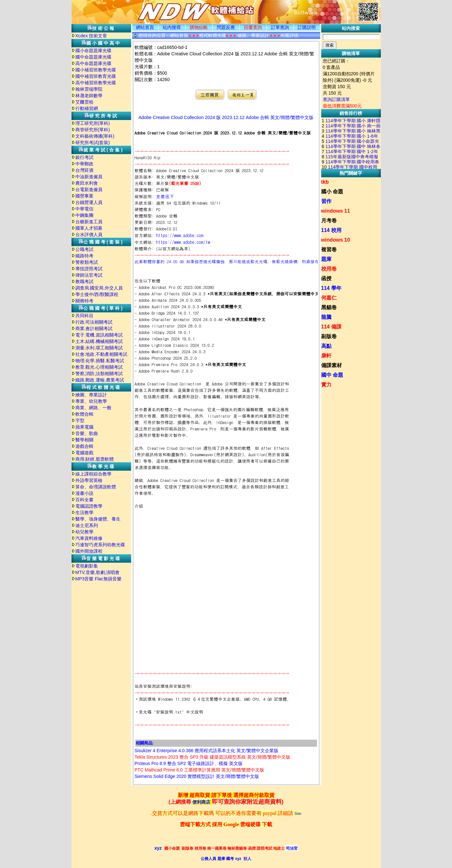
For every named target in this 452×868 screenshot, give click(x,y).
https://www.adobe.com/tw (183, 242)
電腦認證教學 (89, 506)
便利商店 (201, 802)
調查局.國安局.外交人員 (99, 288)
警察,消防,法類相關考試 (99, 374)
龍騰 (326, 317)
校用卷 (329, 269)
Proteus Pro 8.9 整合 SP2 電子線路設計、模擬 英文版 (189, 763)
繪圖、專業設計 (91, 395)
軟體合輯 (84, 414)
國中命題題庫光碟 (93, 57)
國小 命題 (332, 192)
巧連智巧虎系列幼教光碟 (100, 545)
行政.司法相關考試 (94, 322)
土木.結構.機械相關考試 (99, 341)
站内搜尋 (172, 27)
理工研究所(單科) (93, 123)
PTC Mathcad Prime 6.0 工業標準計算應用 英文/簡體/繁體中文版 (200, 770)
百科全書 (84, 500)
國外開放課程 (89, 551)
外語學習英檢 (89, 480)
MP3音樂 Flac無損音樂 (98, 579)
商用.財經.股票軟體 (95, 459)
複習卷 (329, 249)
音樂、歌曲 (87, 433)
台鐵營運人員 (89, 202)
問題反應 (226, 27)
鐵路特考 (84, 256)
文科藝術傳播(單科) (95, 136)
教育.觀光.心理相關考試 (99, 367)
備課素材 (332, 365)
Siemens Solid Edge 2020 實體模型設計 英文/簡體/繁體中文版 (197, 776)
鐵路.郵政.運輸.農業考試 (100, 380)
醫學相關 (84, 440)
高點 (326, 346)
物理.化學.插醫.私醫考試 (100, 361)
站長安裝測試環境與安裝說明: (164, 686)
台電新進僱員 (89, 189)
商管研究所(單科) (93, 130)
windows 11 (336, 211)
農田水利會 (87, 183)
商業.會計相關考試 (94, 328)
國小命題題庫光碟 (93, 51)
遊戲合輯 (84, 446)
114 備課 (331, 327)
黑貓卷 (329, 307)
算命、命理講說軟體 (96, 487)
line (298, 813)
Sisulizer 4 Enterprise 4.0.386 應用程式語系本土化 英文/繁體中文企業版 (207, 751)
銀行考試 (84, 157)
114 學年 (331, 288)
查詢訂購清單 (336, 99)
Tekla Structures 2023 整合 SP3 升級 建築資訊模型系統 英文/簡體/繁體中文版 (212, 757)
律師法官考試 (89, 275)
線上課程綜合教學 (93, 474)
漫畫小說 (84, 493)
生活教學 (84, 512)
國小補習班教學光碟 (96, 70)
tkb (325, 182)
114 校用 (331, 230)
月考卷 (329, 221)
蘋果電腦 (84, 427)
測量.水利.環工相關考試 (99, 348)
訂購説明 (307, 27)
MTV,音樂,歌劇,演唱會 (98, 572)
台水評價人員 (89, 235)
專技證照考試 (89, 269)
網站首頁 (145, 27)
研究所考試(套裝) (93, 143)
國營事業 (84, 196)
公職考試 (84, 249)
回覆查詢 (253, 27)
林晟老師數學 (89, 96)
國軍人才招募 (89, 228)
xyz (158, 848)
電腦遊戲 (84, 453)
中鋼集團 (84, 215)
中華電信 (84, 209)
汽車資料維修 (89, 538)
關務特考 (84, 301)
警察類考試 (87, 262)
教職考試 (84, 282)
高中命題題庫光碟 (93, 63)
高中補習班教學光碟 (96, 83)
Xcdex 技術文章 (91, 36)
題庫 (326, 259)
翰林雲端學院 (89, 89)
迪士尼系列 (87, 525)
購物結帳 (199, 27)
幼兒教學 (84, 532)
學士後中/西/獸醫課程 (97, 294)
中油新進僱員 (89, 177)
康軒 (326, 356)
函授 (326, 278)
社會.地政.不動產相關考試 (101, 354)
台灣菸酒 (84, 170)
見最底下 (165, 196)
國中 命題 (332, 375)
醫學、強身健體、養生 (98, 519)
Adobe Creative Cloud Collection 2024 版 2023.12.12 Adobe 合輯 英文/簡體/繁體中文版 (226, 117)
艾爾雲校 (84, 102)
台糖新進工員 (89, 222)
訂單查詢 (280, 27)
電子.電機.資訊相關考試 (99, 335)
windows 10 (336, 240)
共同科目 (84, 316)
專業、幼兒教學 (91, 401)
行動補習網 (87, 108)
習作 (326, 201)
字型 (80, 420)
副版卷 (329, 336)
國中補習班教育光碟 (96, 76)
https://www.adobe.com (180, 235)
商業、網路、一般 (93, 408)
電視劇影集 (87, 566)
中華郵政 (84, 164)
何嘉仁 (329, 298)
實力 (326, 385)
